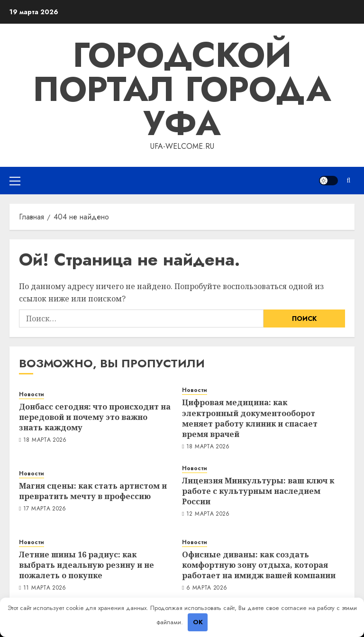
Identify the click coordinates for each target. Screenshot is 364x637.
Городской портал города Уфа (182, 89)
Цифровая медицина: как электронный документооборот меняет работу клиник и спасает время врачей (250, 418)
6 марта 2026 (207, 588)
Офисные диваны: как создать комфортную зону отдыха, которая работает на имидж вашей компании (259, 565)
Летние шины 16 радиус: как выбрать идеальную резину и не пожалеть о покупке (86, 565)
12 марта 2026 (208, 514)
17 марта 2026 (45, 509)
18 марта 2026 (45, 440)
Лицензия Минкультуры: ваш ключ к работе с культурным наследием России (258, 491)
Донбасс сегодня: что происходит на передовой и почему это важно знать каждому (95, 417)
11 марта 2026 (45, 588)
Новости (32, 395)
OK (198, 622)
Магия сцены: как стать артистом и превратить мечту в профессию (93, 491)
